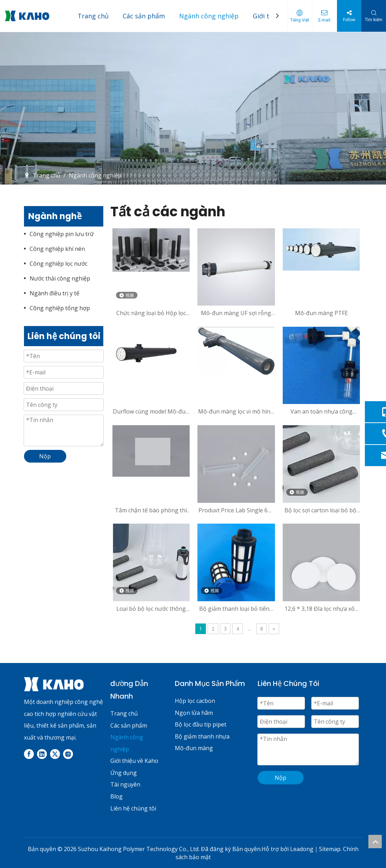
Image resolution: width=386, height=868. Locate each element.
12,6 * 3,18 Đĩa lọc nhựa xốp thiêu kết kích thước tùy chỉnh (321, 609)
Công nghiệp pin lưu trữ (62, 234)
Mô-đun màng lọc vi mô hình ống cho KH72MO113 (236, 411)
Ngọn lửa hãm (194, 713)
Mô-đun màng (194, 748)
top (375, 842)
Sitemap (330, 849)
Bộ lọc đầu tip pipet (201, 724)
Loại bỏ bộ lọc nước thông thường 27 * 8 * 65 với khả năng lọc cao (151, 609)
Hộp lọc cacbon (195, 701)
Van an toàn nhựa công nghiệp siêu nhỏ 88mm (321, 411)
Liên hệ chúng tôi (133, 808)
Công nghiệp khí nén (57, 249)
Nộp (280, 778)
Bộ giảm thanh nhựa (202, 736)
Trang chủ (93, 16)
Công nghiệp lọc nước (59, 264)
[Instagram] (68, 754)
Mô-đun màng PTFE (321, 313)
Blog (117, 796)
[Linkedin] (42, 754)
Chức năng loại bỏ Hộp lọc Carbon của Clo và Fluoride (151, 313)
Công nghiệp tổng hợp (60, 308)
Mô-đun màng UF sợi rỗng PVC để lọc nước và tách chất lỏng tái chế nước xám (236, 313)
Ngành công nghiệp (209, 16)
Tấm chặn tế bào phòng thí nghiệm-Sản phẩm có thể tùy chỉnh (151, 510)
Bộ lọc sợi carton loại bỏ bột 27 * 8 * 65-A (321, 510)
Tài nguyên (125, 784)
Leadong (302, 849)
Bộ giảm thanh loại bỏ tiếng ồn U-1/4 (236, 609)
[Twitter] (55, 754)
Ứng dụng (124, 773)
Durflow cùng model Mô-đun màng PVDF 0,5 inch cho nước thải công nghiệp (151, 411)
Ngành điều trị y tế (54, 293)
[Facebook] (29, 754)
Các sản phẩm (144, 16)
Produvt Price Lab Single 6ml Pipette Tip (236, 510)
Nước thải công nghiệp (60, 278)
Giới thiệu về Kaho (134, 761)
